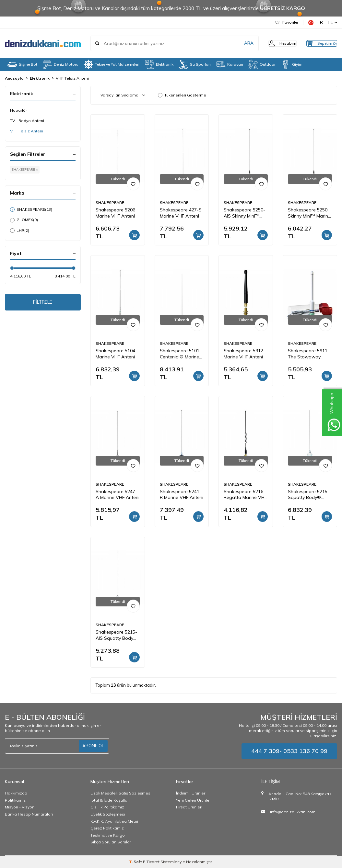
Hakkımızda (16, 793)
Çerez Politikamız (107, 828)
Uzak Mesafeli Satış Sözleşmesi (121, 793)
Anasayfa (14, 78)
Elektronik (159, 64)
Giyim (292, 64)
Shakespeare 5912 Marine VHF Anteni (243, 354)
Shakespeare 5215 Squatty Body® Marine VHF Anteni (308, 495)
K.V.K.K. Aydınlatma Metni (114, 821)
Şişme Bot (22, 64)
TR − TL (323, 23)
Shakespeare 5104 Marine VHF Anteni (115, 354)
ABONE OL (93, 746)
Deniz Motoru (60, 64)
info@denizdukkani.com (293, 812)
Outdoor (262, 64)
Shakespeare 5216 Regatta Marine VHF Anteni (245, 495)
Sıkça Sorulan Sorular (111, 842)
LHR (20, 231)
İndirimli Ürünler (191, 793)
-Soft (136, 862)
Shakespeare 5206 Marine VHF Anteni (115, 213)
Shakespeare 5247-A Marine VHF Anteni (118, 495)
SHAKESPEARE (31, 209)
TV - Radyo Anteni (27, 121)
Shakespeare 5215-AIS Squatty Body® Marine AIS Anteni (116, 635)
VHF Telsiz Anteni (27, 131)
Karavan (230, 64)
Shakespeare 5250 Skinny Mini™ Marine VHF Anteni (309, 213)
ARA (236, 43)
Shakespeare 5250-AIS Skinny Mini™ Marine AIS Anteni (244, 213)
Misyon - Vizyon (20, 807)
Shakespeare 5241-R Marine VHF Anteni (182, 495)
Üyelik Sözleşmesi (108, 814)
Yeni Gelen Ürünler (193, 800)
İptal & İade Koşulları (110, 800)
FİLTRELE (43, 303)
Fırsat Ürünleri (189, 807)
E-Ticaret (151, 862)
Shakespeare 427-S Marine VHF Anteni (181, 213)
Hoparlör (18, 110)
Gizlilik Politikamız (107, 807)
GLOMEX (24, 220)
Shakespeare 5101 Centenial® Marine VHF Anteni (180, 354)
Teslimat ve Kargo (108, 835)
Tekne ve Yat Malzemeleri (112, 64)
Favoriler (287, 22)
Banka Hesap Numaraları (29, 814)
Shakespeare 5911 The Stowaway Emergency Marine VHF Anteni (308, 354)
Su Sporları (195, 64)
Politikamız (15, 800)
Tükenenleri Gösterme (182, 95)
